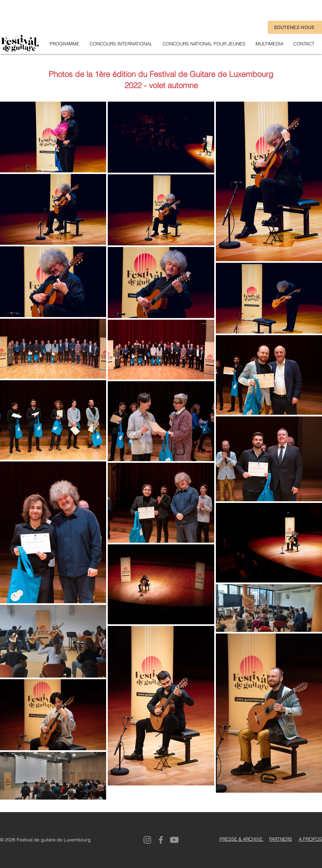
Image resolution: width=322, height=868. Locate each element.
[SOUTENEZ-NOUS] (295, 27)
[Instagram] (147, 840)
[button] (269, 44)
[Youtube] (174, 840)
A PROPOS (310, 839)
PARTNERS (281, 839)
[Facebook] (161, 840)
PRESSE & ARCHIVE (242, 839)
